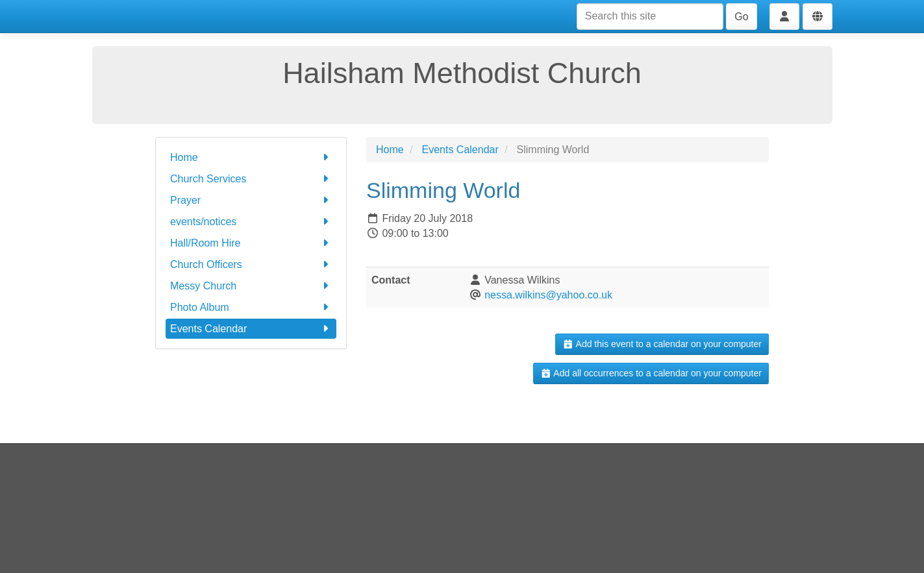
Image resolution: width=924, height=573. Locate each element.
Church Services (251, 179)
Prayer (251, 200)
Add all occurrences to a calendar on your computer (651, 373)
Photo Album (251, 307)
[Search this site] (650, 17)
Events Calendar (251, 329)
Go (741, 17)
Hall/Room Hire (251, 243)
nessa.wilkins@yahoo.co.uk (548, 295)
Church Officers (251, 264)
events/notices (251, 222)
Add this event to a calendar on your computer (662, 344)
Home (251, 157)
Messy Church (251, 286)
